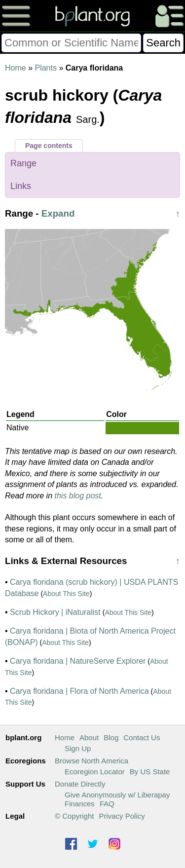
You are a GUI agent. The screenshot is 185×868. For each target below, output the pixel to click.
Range (23, 163)
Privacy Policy (122, 816)
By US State (150, 772)
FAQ (107, 804)
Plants (45, 68)
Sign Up (78, 748)
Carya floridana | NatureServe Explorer (78, 661)
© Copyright (74, 816)
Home (16, 68)
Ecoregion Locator (95, 772)
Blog (111, 737)
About (89, 737)
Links (21, 186)
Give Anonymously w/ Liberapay (117, 795)
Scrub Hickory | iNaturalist (55, 612)
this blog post (78, 496)
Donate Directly (80, 784)
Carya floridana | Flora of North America (79, 691)
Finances (80, 804)
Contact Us (142, 737)
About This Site (66, 594)
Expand (58, 213)
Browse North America (92, 761)
